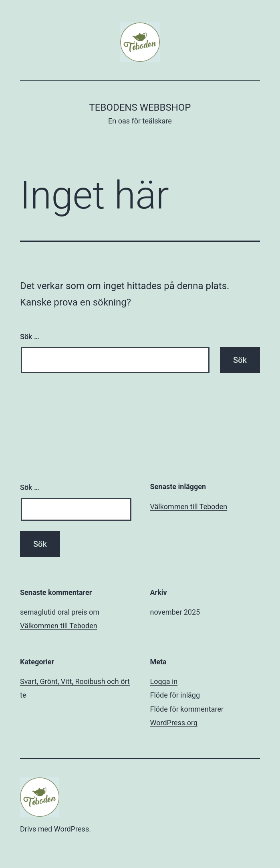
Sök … (30, 337)
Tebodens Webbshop (140, 107)
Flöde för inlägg (175, 695)
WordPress (72, 829)
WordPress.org (174, 723)
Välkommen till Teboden (189, 507)
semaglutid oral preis (54, 612)
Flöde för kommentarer (187, 709)
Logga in (164, 681)
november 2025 (175, 612)
